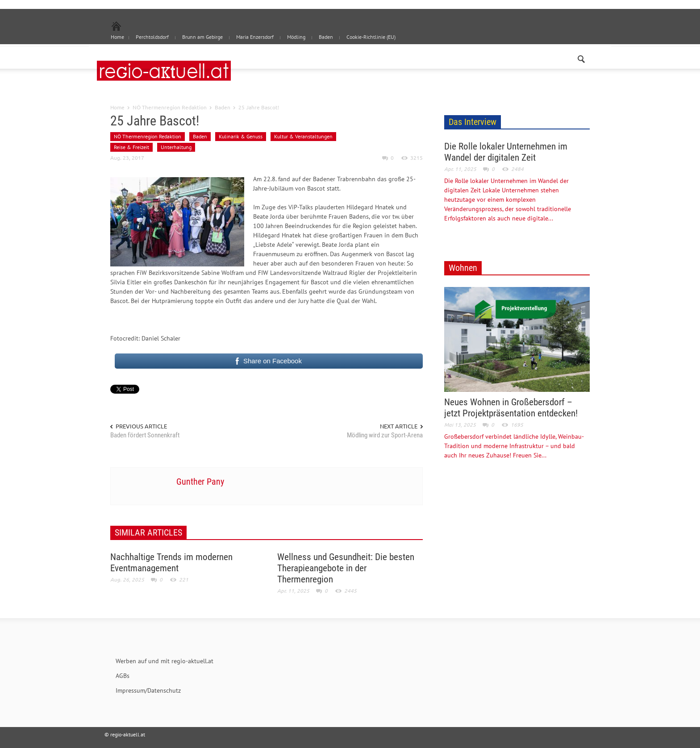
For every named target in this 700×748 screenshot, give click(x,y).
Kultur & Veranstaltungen (303, 136)
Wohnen (463, 268)
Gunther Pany (200, 482)
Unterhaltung (176, 147)
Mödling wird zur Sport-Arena (385, 435)
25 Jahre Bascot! (155, 121)
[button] (581, 57)
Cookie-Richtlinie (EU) (371, 37)
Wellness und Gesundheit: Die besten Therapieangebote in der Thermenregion (346, 568)
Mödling (296, 37)
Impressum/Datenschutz (148, 690)
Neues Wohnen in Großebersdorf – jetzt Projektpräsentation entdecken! (511, 408)
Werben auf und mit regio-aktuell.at (165, 661)
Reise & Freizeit (131, 147)
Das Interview (473, 122)
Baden (326, 37)
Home (117, 107)
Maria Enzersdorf (255, 37)
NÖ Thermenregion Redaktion (170, 107)
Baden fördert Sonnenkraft (145, 435)
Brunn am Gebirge (202, 37)
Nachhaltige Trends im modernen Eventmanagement (171, 563)
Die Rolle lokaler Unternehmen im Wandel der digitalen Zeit (506, 152)
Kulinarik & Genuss (241, 136)
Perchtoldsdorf (152, 37)
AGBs (123, 676)
